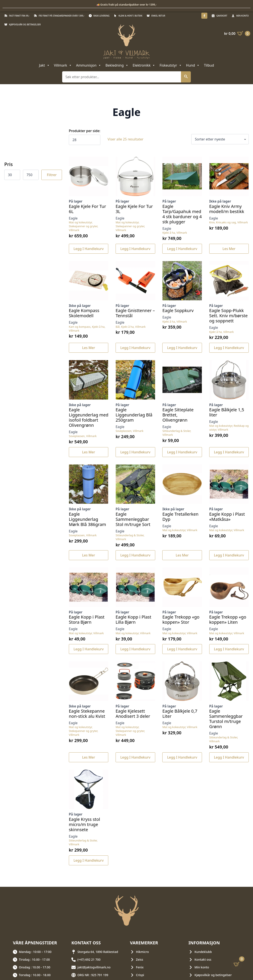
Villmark (63, 65)
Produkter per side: (85, 131)
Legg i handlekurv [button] (89, 249)
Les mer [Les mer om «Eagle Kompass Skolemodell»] (89, 348)
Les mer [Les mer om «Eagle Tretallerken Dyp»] (182, 555)
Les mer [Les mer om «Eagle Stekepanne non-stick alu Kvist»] (89, 757)
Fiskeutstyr (171, 65)
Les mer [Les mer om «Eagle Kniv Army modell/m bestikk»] (229, 249)
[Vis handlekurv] (237, 34)
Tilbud (209, 65)
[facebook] (204, 16)
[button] (186, 77)
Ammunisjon (89, 65)
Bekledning (117, 65)
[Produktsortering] (220, 139)
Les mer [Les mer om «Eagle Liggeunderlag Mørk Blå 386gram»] (89, 555)
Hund (193, 65)
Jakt (44, 65)
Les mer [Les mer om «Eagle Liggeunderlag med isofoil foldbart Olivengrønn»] (89, 452)
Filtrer (52, 175)
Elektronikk (144, 65)
